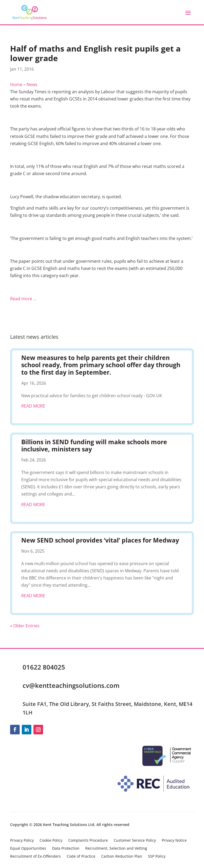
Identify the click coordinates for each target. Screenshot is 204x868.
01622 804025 (44, 667)
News (32, 84)
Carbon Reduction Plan (122, 857)
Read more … (23, 299)
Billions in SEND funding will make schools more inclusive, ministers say (94, 446)
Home (16, 84)
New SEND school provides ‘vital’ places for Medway (100, 540)
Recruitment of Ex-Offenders (35, 857)
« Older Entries (25, 626)
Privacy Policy (22, 841)
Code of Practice (81, 857)
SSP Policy (157, 857)
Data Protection (66, 849)
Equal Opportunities (28, 849)
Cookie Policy (51, 841)
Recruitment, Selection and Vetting (116, 849)
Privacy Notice (174, 841)
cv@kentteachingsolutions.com (71, 685)
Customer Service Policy (135, 841)
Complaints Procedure (88, 841)
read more (33, 406)
